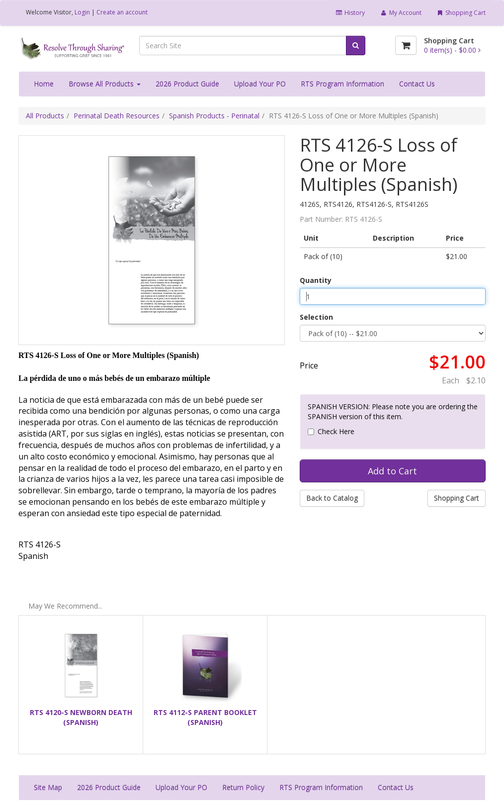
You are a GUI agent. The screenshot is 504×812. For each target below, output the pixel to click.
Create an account (122, 12)
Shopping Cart (461, 13)
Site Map (48, 787)
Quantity (316, 280)
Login (82, 12)
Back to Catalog (332, 498)
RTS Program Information (342, 84)
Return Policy (243, 787)
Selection (316, 317)
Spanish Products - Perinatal (214, 116)
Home (44, 84)
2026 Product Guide (187, 84)
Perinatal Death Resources (117, 116)
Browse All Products (105, 84)
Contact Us (417, 84)
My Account (400, 13)
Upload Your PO (260, 84)
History (350, 13)
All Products (45, 116)
